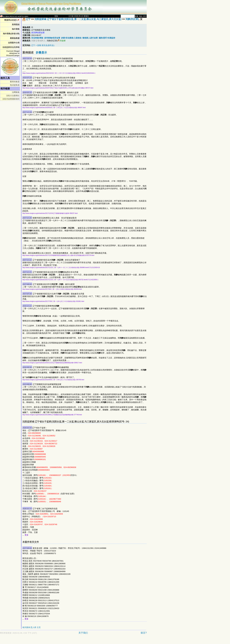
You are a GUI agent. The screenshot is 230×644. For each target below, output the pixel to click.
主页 (39, 627)
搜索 (137, 16)
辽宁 (28, 19)
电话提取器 (15, 85)
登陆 (56, 16)
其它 (145, 16)
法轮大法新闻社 (13, 96)
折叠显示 (41, 53)
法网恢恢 (16, 92)
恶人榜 (33, 627)
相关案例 (26, 627)
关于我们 (83, 633)
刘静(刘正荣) (132, 19)
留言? (144, 633)
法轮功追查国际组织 (11, 99)
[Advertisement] (63, 641)
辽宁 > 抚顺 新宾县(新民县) (43, 45)
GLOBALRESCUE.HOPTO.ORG (14, 17)
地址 (141, 16)
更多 (27, 535)
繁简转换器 (15, 82)
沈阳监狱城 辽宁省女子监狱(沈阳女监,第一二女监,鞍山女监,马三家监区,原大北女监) (78, 19)
